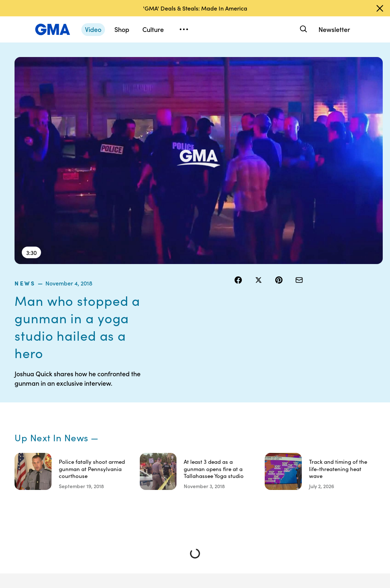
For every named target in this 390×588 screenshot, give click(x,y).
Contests (223, 400)
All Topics (303, 452)
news (243, 61)
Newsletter (334, 29)
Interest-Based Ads (262, 423)
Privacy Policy (222, 436)
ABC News (305, 413)
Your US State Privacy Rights (266, 403)
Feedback (262, 472)
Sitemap (338, 400)
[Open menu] (184, 29)
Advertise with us (224, 527)
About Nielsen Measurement (266, 442)
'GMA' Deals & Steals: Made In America (195, 8)
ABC (298, 426)
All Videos (304, 439)
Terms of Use (223, 416)
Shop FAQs (305, 400)
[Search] (303, 29)
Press (257, 459)
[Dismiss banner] (380, 8)
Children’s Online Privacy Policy (224, 501)
